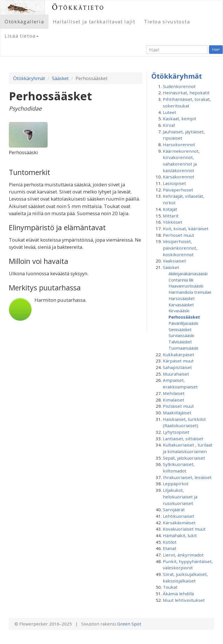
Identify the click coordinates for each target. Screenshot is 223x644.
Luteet (170, 112)
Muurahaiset (176, 374)
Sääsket (60, 78)
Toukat (170, 587)
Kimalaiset (174, 400)
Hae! (216, 49)
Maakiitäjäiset (177, 413)
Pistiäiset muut (178, 406)
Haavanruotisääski (186, 286)
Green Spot (129, 624)
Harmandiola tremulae (190, 292)
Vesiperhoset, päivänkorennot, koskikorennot (180, 248)
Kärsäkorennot (179, 177)
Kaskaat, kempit (180, 119)
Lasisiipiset (174, 183)
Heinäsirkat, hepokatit (186, 93)
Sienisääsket (180, 329)
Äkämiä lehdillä (178, 594)
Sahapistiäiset (177, 367)
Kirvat (169, 125)
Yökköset (173, 222)
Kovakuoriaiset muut (184, 529)
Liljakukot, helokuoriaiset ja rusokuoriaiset (180, 497)
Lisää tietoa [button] (22, 36)
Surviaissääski (181, 335)
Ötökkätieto (78, 7)
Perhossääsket (184, 317)
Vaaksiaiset (174, 261)
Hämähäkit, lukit (180, 535)
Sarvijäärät (174, 510)
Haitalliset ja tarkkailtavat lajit (94, 22)
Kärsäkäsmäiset (179, 523)
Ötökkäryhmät (29, 78)
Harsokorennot (179, 144)
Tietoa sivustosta (167, 22)
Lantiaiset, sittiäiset (183, 439)
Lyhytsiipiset (176, 432)
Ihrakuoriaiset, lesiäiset (187, 477)
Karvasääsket (181, 305)
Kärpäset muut (178, 361)
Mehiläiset (174, 393)
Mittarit (171, 216)
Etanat (170, 548)
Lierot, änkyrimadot (183, 555)
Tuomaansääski (183, 348)
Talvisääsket (180, 342)
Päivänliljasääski (183, 323)
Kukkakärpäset (179, 354)
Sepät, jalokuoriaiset (184, 458)
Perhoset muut (179, 235)
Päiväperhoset (178, 190)
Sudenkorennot (179, 86)
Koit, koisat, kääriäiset (186, 229)
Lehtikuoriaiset (179, 516)
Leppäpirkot (176, 484)
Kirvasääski (179, 311)
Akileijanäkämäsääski (188, 274)
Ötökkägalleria (24, 22)
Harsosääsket (182, 298)
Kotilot (170, 542)
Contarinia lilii (181, 280)
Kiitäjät (170, 209)
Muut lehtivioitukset (184, 600)
